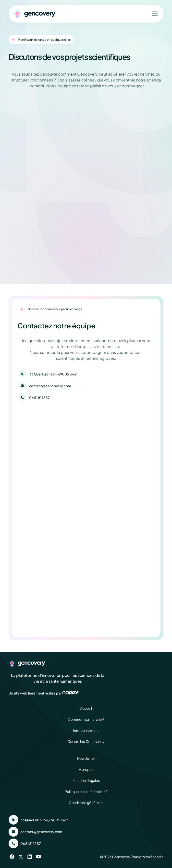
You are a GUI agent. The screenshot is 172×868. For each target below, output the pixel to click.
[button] (154, 14)
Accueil (86, 708)
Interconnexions (86, 730)
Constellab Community (86, 741)
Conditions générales (86, 802)
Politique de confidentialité (86, 791)
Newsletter (86, 758)
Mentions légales (86, 780)
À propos (86, 769)
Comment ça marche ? (86, 719)
